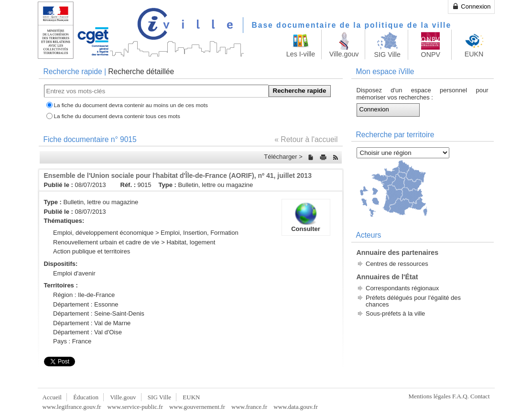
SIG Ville (159, 397)
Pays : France (72, 341)
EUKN (191, 397)
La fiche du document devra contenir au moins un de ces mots (131, 105)
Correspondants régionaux (402, 288)
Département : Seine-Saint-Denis (99, 313)
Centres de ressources (397, 264)
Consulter (306, 217)
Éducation (86, 397)
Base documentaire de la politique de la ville (352, 25)
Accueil (52, 397)
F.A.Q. (461, 396)
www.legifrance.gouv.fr (72, 407)
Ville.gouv (123, 397)
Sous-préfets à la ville (395, 313)
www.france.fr (249, 407)
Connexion (471, 6)
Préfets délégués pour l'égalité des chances (413, 301)
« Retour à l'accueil (306, 139)
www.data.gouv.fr (296, 407)
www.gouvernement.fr (197, 407)
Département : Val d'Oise (87, 332)
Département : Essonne (86, 304)
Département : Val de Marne (92, 323)
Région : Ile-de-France (84, 295)
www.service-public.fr (135, 407)
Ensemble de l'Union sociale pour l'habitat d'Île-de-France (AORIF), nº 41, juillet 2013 (178, 176)
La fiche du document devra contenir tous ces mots (117, 116)
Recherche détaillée (141, 71)
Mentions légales (429, 396)
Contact (480, 396)
